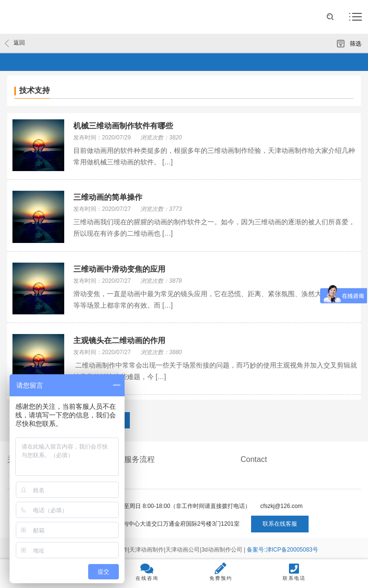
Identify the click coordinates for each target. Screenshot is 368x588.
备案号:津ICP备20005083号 (282, 550)
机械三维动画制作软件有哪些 (123, 126)
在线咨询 (147, 572)
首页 (24, 62)
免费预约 (221, 572)
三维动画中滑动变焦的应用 (119, 269)
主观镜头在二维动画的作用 (119, 340)
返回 (15, 43)
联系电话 (295, 572)
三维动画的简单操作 (108, 197)
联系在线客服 (280, 524)
